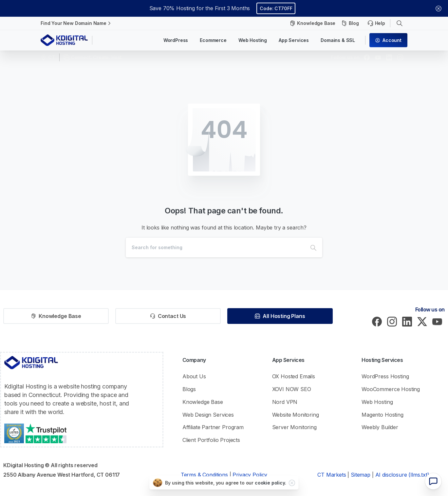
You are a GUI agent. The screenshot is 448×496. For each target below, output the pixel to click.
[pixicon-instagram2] (392, 321)
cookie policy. (271, 483)
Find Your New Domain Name (76, 23)
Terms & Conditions (204, 475)
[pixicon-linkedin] (407, 321)
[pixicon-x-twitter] (422, 321)
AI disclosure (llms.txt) (402, 475)
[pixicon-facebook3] (377, 321)
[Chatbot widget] (433, 481)
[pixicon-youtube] (437, 321)
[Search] (215, 248)
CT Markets (332, 475)
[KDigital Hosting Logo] (31, 363)
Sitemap (361, 475)
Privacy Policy (250, 475)
